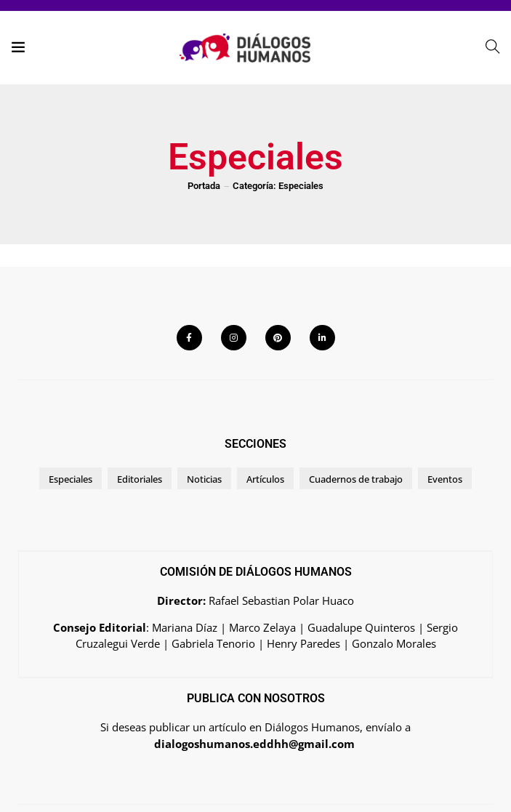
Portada (204, 186)
